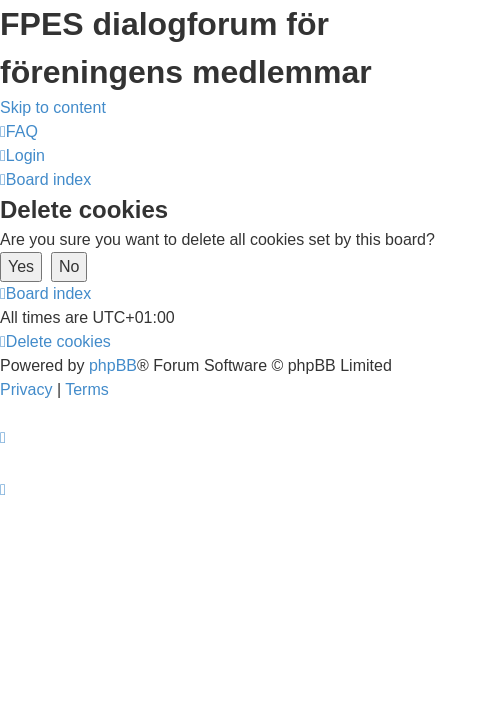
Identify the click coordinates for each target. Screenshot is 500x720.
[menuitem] (19, 131)
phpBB (113, 365)
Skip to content (53, 107)
